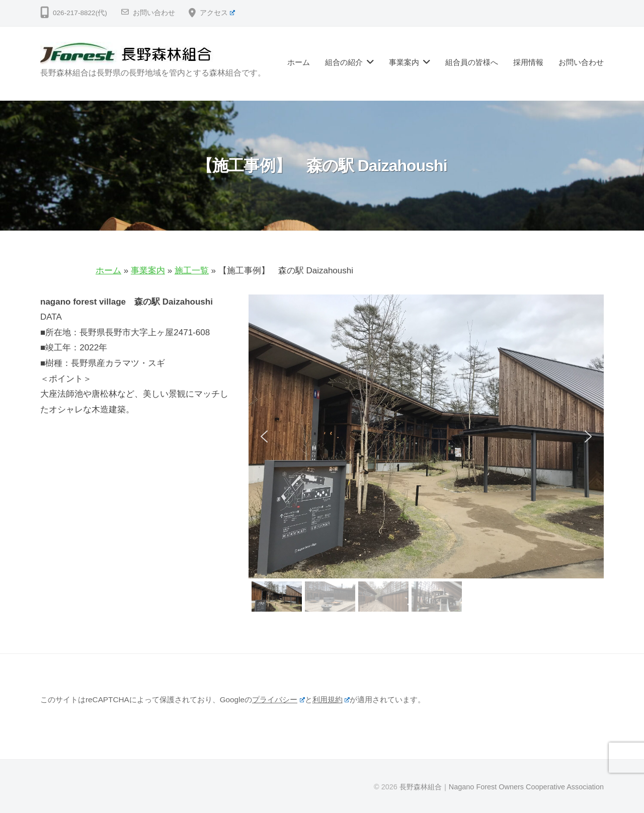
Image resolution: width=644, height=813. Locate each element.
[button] (264, 436)
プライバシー (278, 699)
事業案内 (404, 62)
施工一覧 (192, 271)
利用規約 (331, 699)
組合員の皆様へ (472, 62)
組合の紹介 (344, 62)
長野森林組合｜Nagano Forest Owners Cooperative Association (502, 787)
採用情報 (528, 62)
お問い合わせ (154, 13)
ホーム (299, 62)
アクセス (217, 13)
